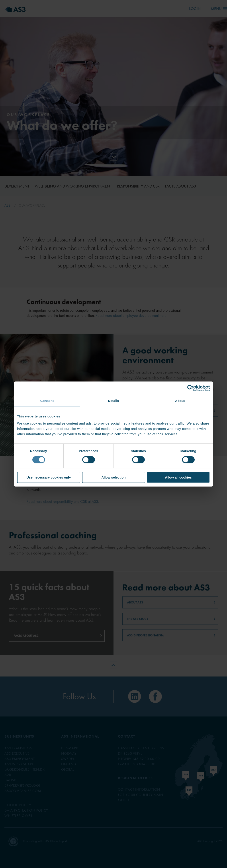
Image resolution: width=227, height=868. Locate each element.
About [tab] (180, 401)
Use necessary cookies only (49, 477)
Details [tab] (113, 401)
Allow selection (113, 477)
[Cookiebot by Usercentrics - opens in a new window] (191, 388)
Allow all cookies (178, 477)
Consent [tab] (47, 401)
